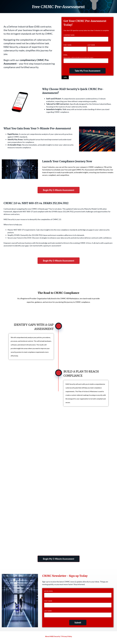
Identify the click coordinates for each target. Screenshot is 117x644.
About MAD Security (53, 636)
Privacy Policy (67, 636)
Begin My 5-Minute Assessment (59, 190)
